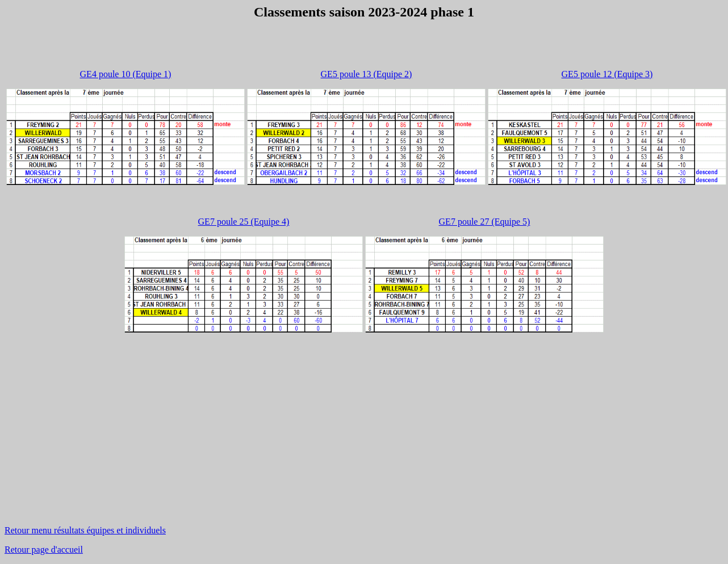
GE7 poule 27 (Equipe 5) (485, 222)
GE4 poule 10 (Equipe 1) (126, 74)
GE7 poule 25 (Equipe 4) (244, 222)
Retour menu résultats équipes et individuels (85, 530)
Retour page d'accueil (44, 550)
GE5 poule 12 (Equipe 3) (607, 74)
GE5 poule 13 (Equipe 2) (367, 74)
